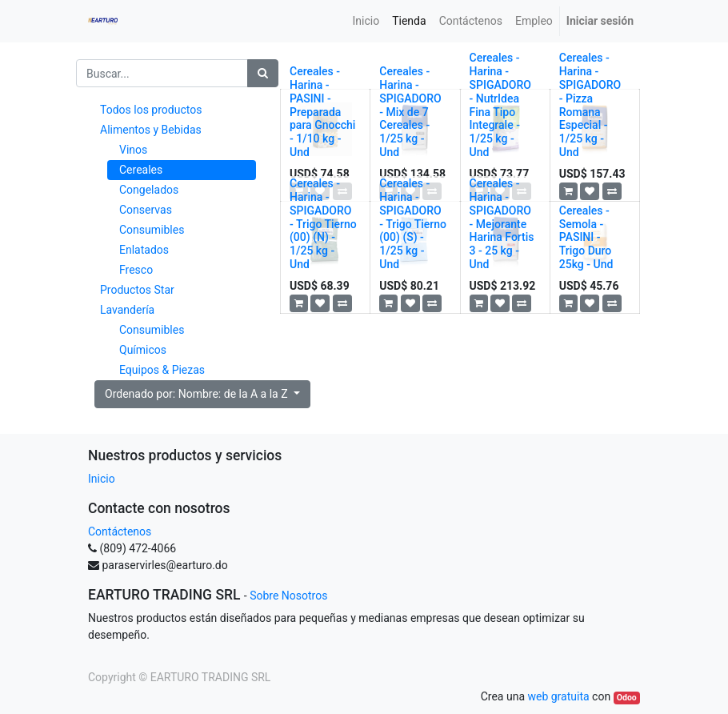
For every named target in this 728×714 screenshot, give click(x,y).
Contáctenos (120, 531)
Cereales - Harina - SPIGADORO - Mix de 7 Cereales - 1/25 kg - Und (410, 112)
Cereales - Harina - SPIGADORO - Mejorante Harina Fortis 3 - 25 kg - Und (502, 224)
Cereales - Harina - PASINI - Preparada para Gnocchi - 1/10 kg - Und (322, 112)
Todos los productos (151, 110)
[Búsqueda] (263, 73)
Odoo (627, 698)
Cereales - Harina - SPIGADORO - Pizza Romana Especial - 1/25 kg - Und (590, 105)
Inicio (102, 479)
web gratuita (558, 696)
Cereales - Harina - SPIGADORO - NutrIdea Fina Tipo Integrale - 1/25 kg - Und (500, 105)
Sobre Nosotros (288, 596)
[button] (568, 191)
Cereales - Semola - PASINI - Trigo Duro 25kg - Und (586, 237)
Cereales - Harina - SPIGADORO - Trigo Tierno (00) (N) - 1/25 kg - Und (323, 224)
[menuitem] (366, 21)
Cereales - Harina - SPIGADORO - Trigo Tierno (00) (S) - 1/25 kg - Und (413, 224)
